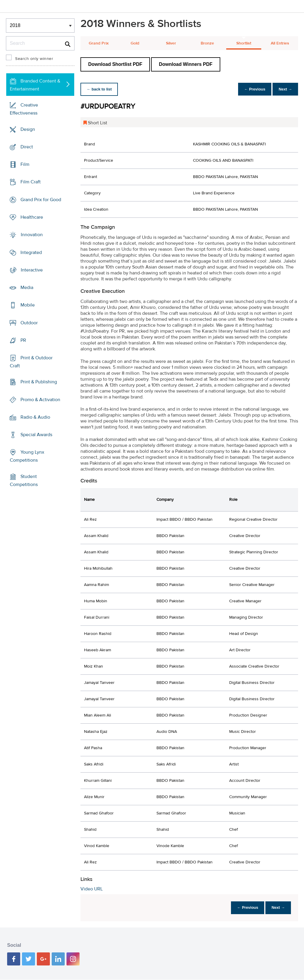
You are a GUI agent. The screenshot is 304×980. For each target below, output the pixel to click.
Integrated (31, 252)
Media (27, 288)
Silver (171, 43)
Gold (135, 43)
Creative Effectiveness (24, 109)
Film (25, 164)
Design (28, 129)
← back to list (100, 89)
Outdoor (29, 323)
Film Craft (31, 182)
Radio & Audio (35, 417)
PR (23, 340)
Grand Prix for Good (41, 200)
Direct (27, 147)
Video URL (92, 889)
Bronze (207, 43)
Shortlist (244, 43)
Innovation (32, 235)
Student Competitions (24, 481)
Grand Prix (99, 43)
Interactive (32, 270)
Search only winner (34, 59)
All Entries (280, 43)
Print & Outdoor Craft (31, 362)
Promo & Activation (40, 400)
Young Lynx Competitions (27, 456)
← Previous (252, 89)
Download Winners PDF (186, 64)
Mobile (28, 305)
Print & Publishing (39, 382)
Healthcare (32, 217)
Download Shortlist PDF (115, 64)
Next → (284, 89)
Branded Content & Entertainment (35, 85)
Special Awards (36, 435)
